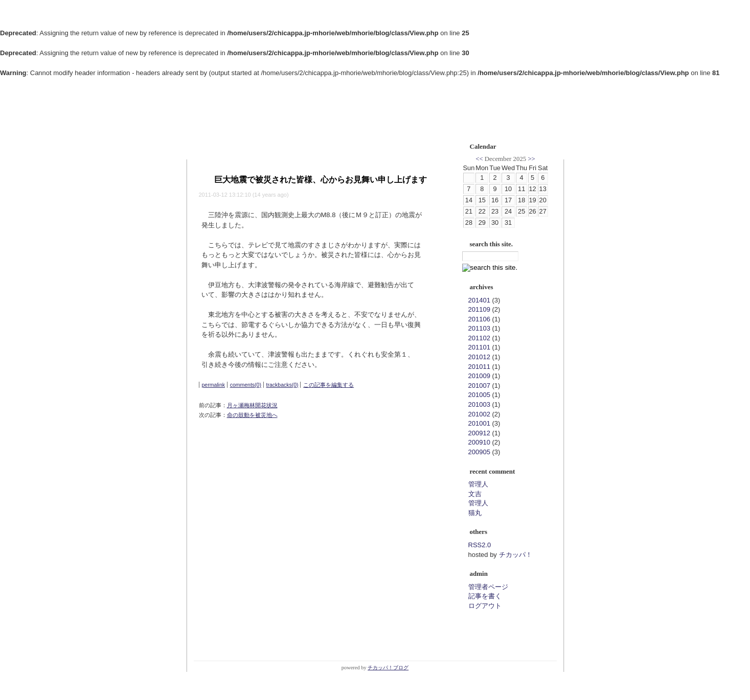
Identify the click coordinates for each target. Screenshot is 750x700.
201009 (479, 376)
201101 (479, 347)
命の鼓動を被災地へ (252, 415)
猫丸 (475, 513)
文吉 (475, 494)
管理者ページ (488, 587)
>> (531, 159)
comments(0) (246, 385)
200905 (479, 452)
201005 (479, 395)
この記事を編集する (328, 385)
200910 (479, 442)
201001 (479, 423)
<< (479, 159)
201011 (479, 367)
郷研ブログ (222, 115)
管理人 (478, 484)
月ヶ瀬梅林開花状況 (252, 405)
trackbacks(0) (282, 385)
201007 (479, 386)
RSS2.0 (480, 545)
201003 (479, 404)
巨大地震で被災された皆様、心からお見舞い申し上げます (321, 180)
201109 (479, 309)
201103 (479, 328)
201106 (479, 319)
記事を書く (485, 596)
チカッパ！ (516, 555)
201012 (479, 357)
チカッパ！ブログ (388, 668)
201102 (479, 338)
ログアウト (485, 606)
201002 (479, 414)
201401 (479, 300)
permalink (214, 385)
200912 (479, 433)
